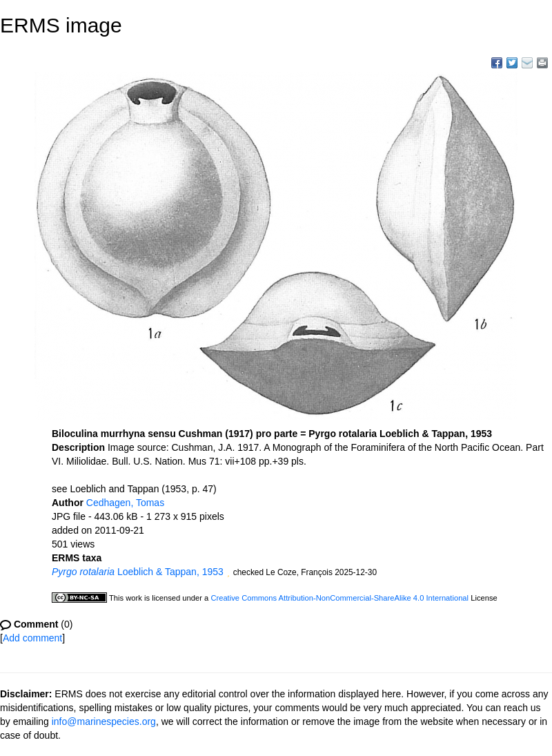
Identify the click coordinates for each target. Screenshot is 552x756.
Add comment (32, 638)
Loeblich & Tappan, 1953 (138, 572)
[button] (228, 573)
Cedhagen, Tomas (125, 503)
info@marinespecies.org (104, 721)
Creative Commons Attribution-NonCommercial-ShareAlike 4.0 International (339, 598)
